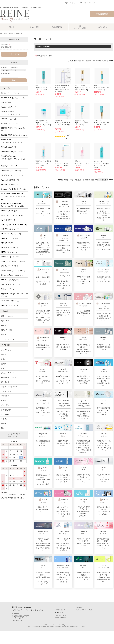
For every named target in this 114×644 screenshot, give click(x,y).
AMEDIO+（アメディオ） (10, 280)
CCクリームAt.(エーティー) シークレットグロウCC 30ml (102, 123)
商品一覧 (12, 27)
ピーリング (5, 382)
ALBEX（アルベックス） (10, 252)
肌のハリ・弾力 (7, 330)
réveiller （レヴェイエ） (10, 248)
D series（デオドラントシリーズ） (14, 189)
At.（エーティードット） (10, 93)
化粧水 (4, 359)
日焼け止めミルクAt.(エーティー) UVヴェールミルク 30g (82, 123)
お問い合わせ (103, 27)
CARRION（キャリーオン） (11, 257)
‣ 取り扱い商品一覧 (60, 610)
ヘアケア (4, 401)
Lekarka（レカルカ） (9, 119)
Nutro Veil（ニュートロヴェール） (14, 261)
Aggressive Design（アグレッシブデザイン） (14, 295)
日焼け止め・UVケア (9, 377)
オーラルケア (6, 414)
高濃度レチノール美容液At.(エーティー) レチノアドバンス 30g (43, 163)
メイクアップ (6, 405)
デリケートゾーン (8, 339)
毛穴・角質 (5, 321)
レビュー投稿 (34, 27)
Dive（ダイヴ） (7, 102)
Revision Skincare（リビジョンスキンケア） (11, 113)
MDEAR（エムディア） (10, 147)
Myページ (68, 3)
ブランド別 (6, 88)
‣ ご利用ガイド (59, 613)
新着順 (98, 61)
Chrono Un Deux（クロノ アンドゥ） (15, 275)
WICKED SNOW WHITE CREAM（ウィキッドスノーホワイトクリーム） (14, 196)
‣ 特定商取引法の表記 (61, 618)
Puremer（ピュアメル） (10, 123)
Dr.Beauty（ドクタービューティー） (14, 225)
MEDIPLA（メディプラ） (10, 166)
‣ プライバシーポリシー (61, 615)
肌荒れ (4, 325)
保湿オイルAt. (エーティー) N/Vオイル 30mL (82, 163)
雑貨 (3, 428)
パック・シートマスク (9, 387)
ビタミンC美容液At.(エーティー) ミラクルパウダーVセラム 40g (82, 88)
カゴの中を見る (14, 54)
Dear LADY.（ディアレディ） (12, 284)
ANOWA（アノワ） (8, 243)
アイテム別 (6, 345)
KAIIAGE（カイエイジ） (10, 211)
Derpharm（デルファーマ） (11, 171)
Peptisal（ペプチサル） (10, 184)
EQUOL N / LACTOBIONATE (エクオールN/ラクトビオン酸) (12, 205)
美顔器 (4, 424)
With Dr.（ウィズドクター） (11, 266)
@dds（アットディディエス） (12, 305)
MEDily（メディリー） (9, 289)
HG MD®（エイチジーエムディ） (13, 175)
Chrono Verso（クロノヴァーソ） (13, 271)
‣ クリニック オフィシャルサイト (84, 610)
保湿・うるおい (7, 316)
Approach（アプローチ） (10, 180)
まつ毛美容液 (6, 410)
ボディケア (5, 396)
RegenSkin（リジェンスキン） (12, 215)
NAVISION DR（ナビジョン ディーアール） (12, 141)
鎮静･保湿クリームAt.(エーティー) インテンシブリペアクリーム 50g (43, 123)
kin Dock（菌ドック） (9, 220)
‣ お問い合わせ (79, 607)
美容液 (4, 364)
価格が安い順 (79, 61)
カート (76, 3)
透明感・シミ (6, 335)
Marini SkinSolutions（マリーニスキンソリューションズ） (13, 159)
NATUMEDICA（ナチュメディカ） (14, 98)
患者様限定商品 (57, 27)
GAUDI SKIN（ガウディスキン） (13, 152)
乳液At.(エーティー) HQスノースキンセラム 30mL (62, 163)
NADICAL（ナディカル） (10, 238)
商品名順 (105, 61)
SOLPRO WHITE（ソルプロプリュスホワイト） (14, 129)
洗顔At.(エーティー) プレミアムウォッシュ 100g (43, 88)
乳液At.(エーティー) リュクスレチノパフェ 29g (102, 88)
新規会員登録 (102, 14)
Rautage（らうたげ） (9, 107)
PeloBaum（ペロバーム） (11, 301)
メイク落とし (6, 350)
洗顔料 (4, 354)
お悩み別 (5, 311)
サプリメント (6, 419)
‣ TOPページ (58, 607)
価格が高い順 (90, 61)
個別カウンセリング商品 (80, 27)
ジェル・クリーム (8, 373)
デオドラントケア (8, 391)
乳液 (3, 368)
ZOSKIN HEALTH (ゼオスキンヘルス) (14, 135)
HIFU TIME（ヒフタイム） (11, 229)
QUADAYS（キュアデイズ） (11, 234)
